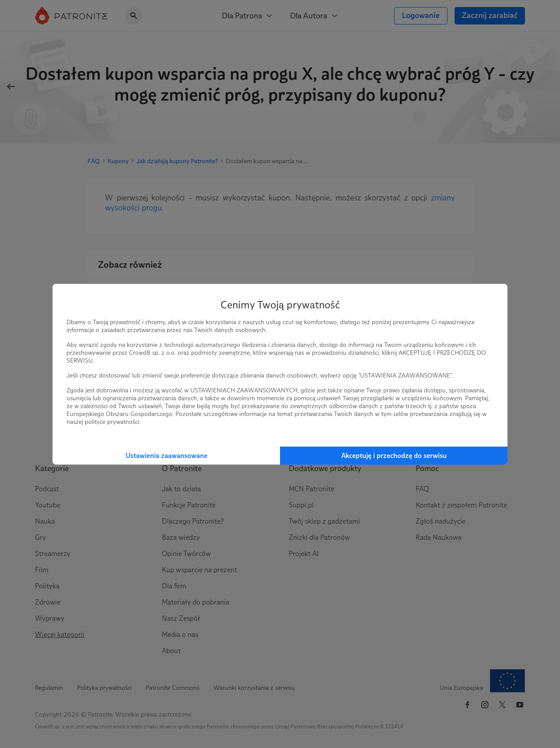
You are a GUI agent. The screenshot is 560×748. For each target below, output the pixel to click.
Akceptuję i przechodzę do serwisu (394, 456)
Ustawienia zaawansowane (166, 456)
